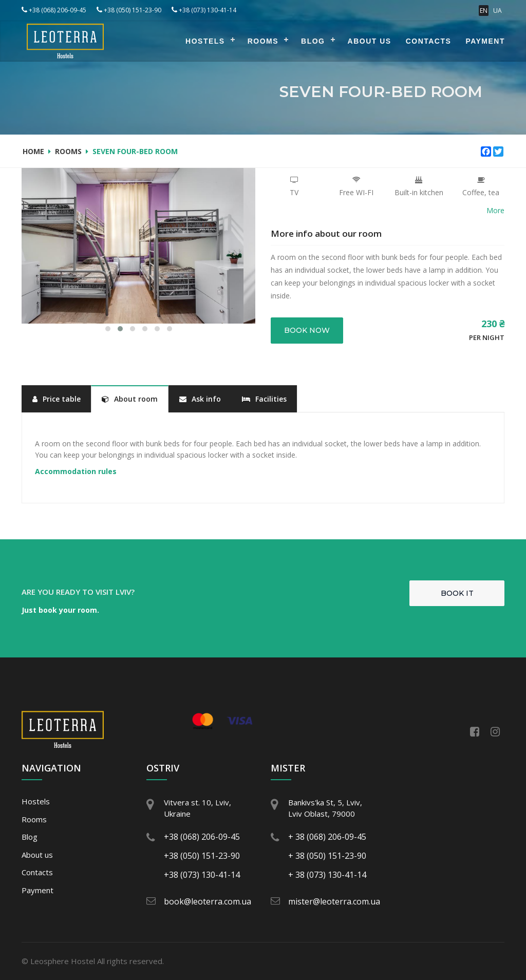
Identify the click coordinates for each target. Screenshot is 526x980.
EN (484, 11)
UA (497, 11)
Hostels (205, 41)
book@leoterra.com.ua (207, 901)
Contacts (429, 41)
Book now (307, 330)
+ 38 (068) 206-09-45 (327, 837)
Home (33, 151)
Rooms (263, 41)
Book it (457, 593)
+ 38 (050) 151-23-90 (327, 856)
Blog (313, 41)
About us (370, 41)
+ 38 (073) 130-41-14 (327, 875)
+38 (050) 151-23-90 (129, 10)
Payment (485, 41)
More (495, 210)
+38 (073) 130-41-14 (204, 10)
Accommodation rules (76, 471)
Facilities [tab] (264, 399)
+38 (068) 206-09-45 (54, 10)
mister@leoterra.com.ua (331, 901)
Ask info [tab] (200, 399)
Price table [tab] (57, 399)
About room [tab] (130, 399)
